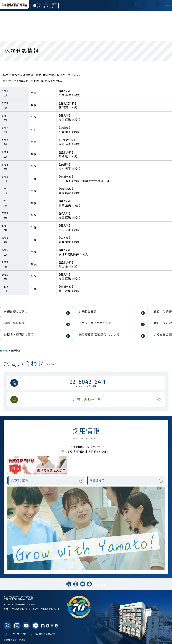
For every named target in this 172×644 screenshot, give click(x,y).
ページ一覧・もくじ (17, 634)
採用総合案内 (20, 480)
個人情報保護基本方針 (46, 634)
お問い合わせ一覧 (87, 400)
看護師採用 (98, 480)
